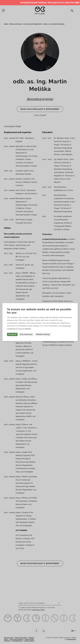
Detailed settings (43, 334)
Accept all (12, 334)
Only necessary (26, 334)
